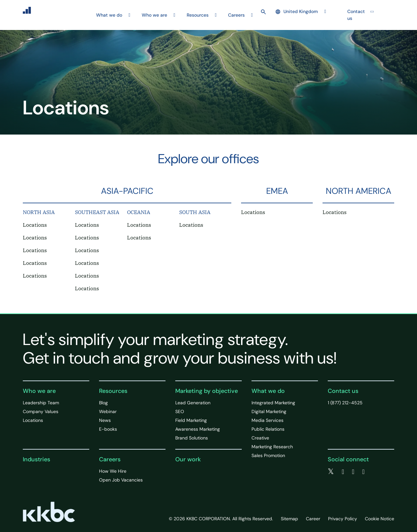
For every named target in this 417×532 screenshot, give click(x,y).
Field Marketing (191, 420)
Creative (260, 438)
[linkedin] (353, 472)
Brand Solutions (192, 438)
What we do (268, 391)
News (105, 420)
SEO (180, 411)
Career (313, 519)
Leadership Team (41, 403)
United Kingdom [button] (297, 11)
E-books (108, 429)
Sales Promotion (268, 455)
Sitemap (289, 519)
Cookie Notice (380, 519)
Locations (35, 225)
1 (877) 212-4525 (345, 403)
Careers (110, 459)
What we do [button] (109, 15)
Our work (188, 459)
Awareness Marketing (198, 429)
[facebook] (343, 472)
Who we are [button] (154, 15)
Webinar (108, 411)
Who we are (39, 391)
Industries (36, 459)
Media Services (267, 420)
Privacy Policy (343, 519)
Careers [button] (236, 15)
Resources (113, 391)
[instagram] (363, 472)
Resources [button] (198, 15)
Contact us (356, 15)
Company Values (41, 411)
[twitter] (331, 472)
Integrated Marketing (273, 403)
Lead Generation (193, 403)
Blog (103, 403)
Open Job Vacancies (121, 480)
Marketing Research (272, 447)
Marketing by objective (207, 391)
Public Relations (268, 429)
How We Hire (113, 471)
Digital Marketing (269, 411)
